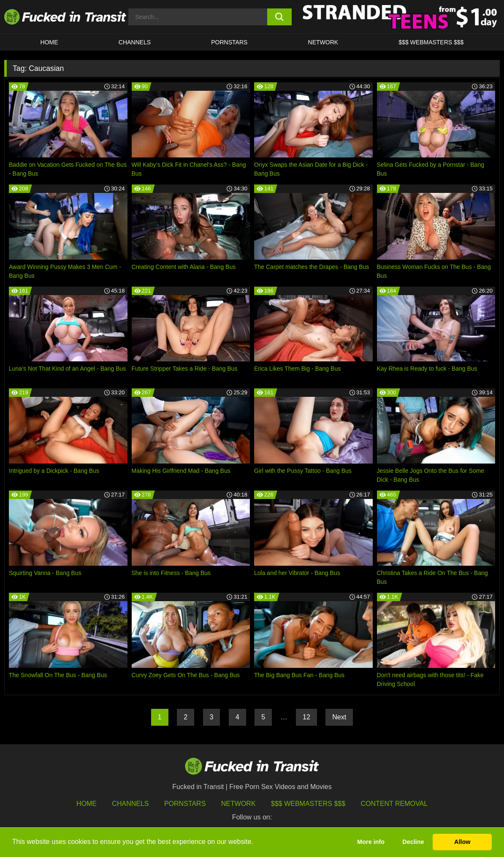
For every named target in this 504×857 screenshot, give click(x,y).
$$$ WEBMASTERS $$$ (431, 42)
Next (339, 717)
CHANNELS (135, 42)
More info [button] (371, 842)
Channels (130, 804)
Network (323, 42)
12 (306, 717)
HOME (49, 42)
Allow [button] (462, 842)
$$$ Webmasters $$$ (308, 804)
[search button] (279, 17)
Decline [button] (413, 842)
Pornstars (229, 42)
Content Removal (394, 804)
